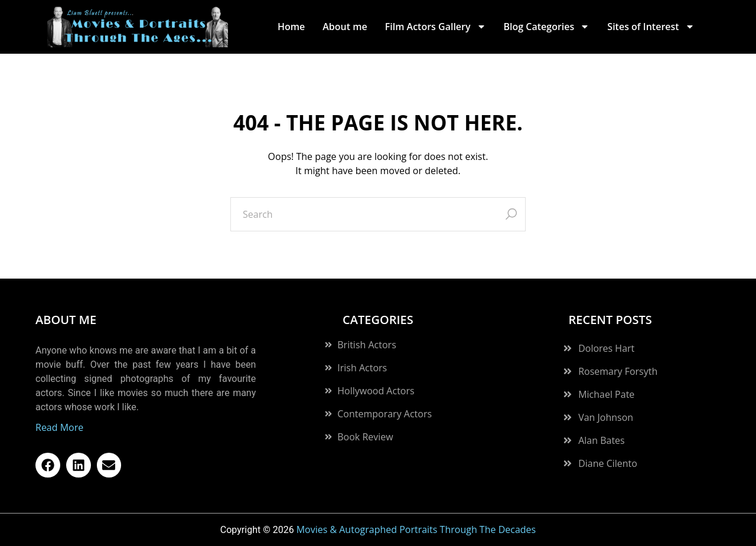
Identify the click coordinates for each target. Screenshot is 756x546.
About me (345, 27)
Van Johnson (606, 417)
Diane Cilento (608, 463)
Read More (59, 427)
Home (291, 27)
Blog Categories (547, 27)
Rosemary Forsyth (618, 371)
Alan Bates (602, 440)
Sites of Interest (651, 27)
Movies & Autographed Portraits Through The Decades (416, 529)
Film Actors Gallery (436, 27)
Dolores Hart (606, 348)
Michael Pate (606, 394)
